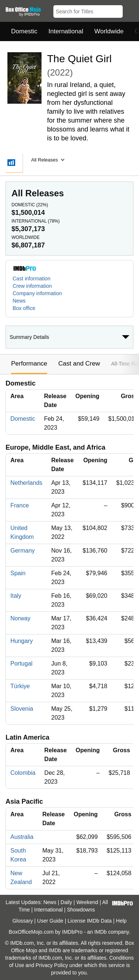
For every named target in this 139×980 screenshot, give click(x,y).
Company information (37, 293)
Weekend (87, 902)
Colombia (23, 773)
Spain (18, 573)
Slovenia (22, 709)
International (66, 31)
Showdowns (81, 910)
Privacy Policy (52, 965)
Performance (29, 364)
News (19, 301)
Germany (23, 551)
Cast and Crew (79, 364)
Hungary (21, 641)
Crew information (32, 286)
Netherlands (26, 483)
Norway (20, 618)
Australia (22, 837)
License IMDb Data (90, 921)
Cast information (32, 279)
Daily (66, 902)
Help (121, 921)
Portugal (21, 664)
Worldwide (109, 31)
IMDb (100, 932)
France (20, 505)
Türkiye (20, 686)
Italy (16, 596)
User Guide (50, 921)
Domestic (24, 31)
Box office (24, 308)
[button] (130, 10)
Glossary (22, 921)
